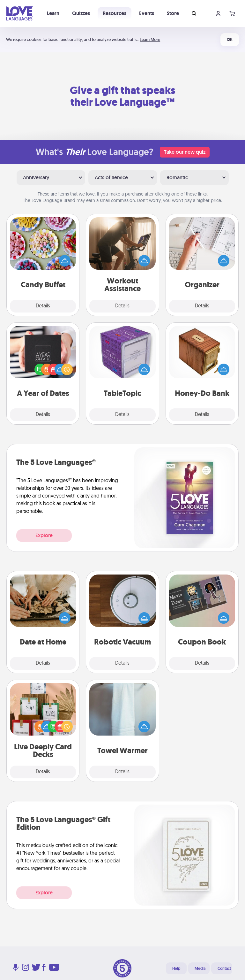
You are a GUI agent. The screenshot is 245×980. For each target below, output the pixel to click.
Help (176, 968)
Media (200, 968)
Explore (44, 535)
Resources (115, 13)
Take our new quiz (185, 152)
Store (173, 13)
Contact (224, 968)
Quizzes (81, 13)
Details (43, 306)
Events (147, 13)
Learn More (150, 39)
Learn (53, 13)
